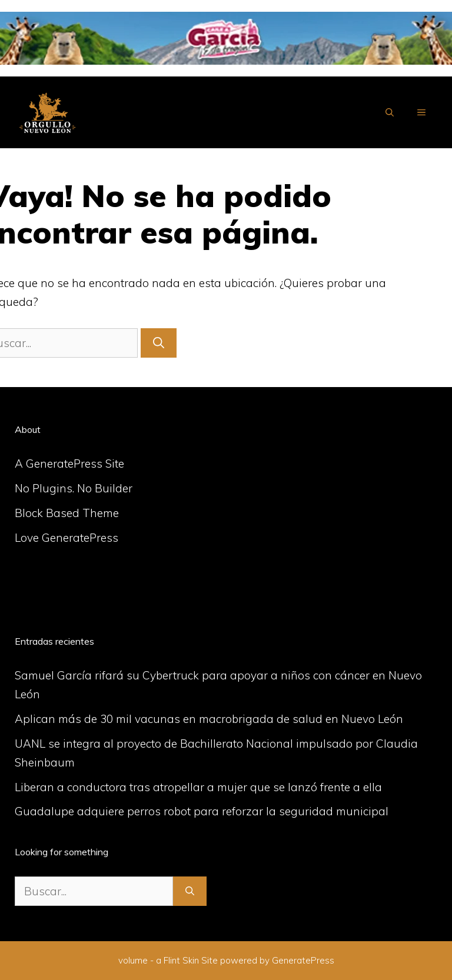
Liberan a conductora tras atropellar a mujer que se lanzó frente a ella (198, 787)
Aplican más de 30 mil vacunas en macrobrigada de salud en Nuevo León (209, 719)
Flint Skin (181, 960)
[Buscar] (159, 343)
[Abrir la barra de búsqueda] (390, 112)
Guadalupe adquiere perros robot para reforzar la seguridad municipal (202, 811)
